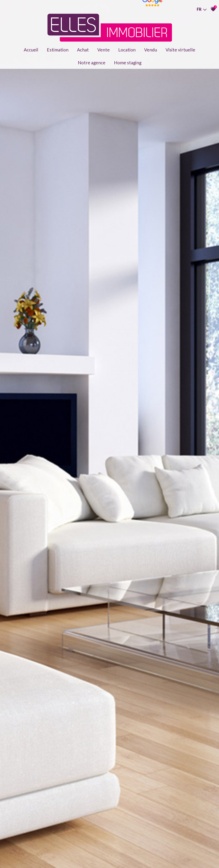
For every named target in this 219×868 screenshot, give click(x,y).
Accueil (31, 50)
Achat (83, 50)
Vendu (151, 50)
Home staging (128, 62)
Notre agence (92, 62)
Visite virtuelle (180, 50)
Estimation (58, 50)
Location (127, 50)
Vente (104, 50)
